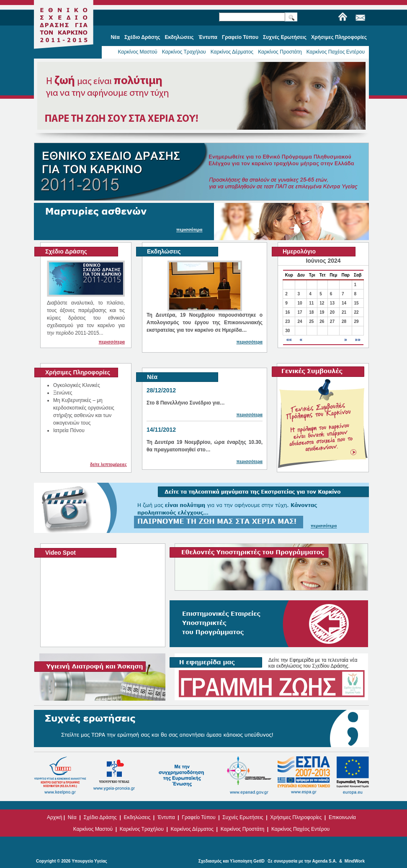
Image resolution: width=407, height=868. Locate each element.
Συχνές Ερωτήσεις (243, 817)
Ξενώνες (63, 393)
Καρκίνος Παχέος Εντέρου (336, 52)
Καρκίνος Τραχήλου (184, 52)
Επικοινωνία (342, 817)
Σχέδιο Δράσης (100, 817)
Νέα (72, 817)
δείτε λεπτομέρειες (108, 465)
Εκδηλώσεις (137, 817)
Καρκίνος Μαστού (137, 52)
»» (357, 340)
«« (289, 340)
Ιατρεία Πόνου (69, 430)
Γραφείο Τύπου (198, 817)
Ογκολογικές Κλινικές (77, 385)
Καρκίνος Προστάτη (280, 52)
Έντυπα (166, 817)
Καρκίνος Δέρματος (232, 52)
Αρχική (54, 817)
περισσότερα (112, 342)
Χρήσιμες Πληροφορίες (296, 817)
